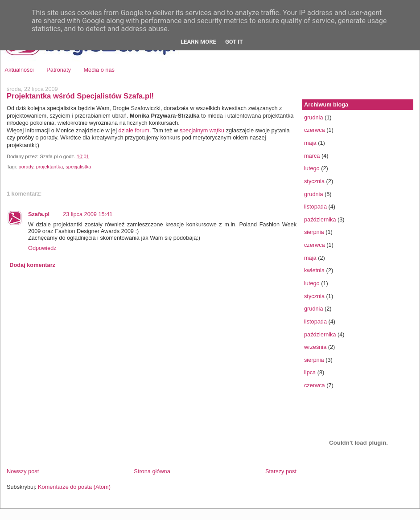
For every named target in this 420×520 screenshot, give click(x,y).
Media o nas (99, 70)
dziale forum (134, 130)
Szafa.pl (39, 214)
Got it (234, 42)
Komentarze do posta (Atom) (74, 487)
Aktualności (19, 70)
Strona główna (152, 471)
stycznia (314, 181)
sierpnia (314, 232)
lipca (310, 372)
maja (310, 143)
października (320, 219)
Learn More (198, 42)
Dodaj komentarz (32, 265)
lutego (312, 168)
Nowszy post (23, 471)
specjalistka (78, 167)
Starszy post (281, 471)
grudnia (313, 117)
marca (312, 156)
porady (26, 167)
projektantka (49, 167)
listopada (315, 207)
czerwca (315, 130)
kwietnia (314, 270)
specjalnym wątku (202, 130)
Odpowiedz (42, 248)
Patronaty (59, 70)
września (315, 347)
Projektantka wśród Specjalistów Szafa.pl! (80, 96)
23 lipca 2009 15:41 (88, 214)
